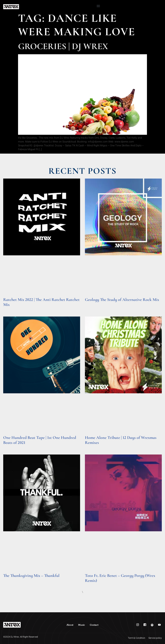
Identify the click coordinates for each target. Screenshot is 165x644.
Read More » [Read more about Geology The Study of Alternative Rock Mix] (91, 304)
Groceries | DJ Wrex (63, 46)
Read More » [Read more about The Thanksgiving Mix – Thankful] (9, 580)
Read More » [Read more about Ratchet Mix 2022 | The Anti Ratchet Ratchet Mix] (9, 309)
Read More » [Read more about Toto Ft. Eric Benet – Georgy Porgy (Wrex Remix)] (91, 585)
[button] (98, 6)
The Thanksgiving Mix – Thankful (31, 575)
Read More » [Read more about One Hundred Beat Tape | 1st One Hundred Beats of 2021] (9, 447)
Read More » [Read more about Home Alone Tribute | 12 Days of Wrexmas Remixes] (91, 447)
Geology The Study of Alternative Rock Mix (122, 300)
